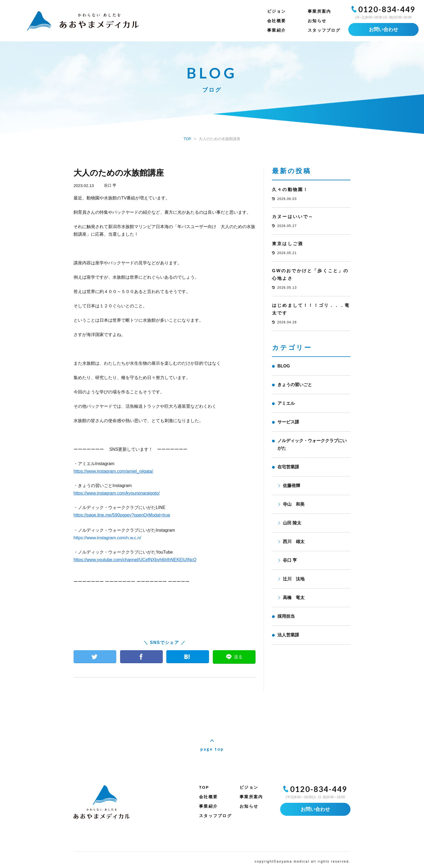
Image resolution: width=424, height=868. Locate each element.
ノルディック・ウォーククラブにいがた (312, 444)
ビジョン (276, 11)
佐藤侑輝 (291, 486)
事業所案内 (319, 11)
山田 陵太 (292, 523)
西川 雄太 (294, 542)
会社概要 (276, 21)
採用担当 (286, 616)
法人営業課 (288, 635)
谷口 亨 (110, 185)
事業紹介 (276, 30)
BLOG (284, 366)
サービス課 (288, 422)
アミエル (286, 403)
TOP (204, 787)
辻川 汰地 (294, 579)
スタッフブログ (324, 30)
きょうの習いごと (295, 385)
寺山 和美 (294, 504)
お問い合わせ (383, 29)
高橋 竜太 (294, 598)
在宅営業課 (288, 467)
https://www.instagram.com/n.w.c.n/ (107, 538)
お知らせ (317, 21)
